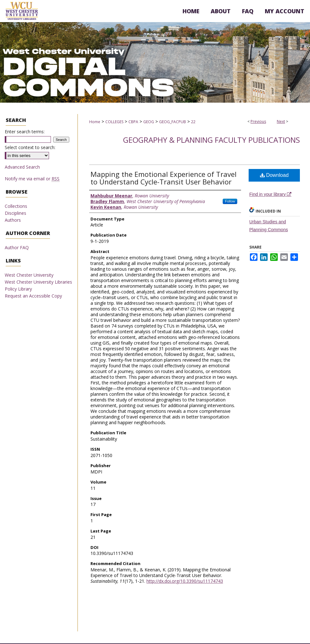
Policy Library (18, 289)
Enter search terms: (25, 132)
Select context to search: (30, 147)
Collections (16, 206)
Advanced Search (22, 167)
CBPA (133, 122)
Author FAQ (17, 247)
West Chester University (29, 275)
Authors (13, 220)
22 (193, 122)
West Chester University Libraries (38, 282)
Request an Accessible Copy (33, 296)
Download (274, 175)
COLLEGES (114, 122)
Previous (258, 121)
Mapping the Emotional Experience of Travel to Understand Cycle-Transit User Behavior (164, 178)
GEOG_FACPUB (173, 122)
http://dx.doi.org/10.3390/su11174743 (185, 581)
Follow (230, 201)
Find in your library (270, 194)
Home (95, 122)
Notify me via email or (32, 179)
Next (281, 121)
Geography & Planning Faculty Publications (211, 140)
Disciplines (15, 213)
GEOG (149, 122)
